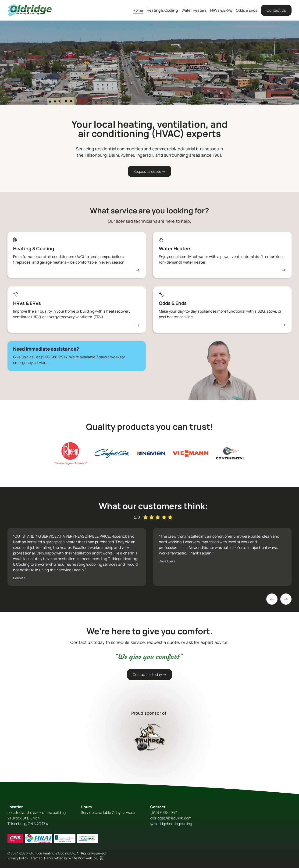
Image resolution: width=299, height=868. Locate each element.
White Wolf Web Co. (86, 858)
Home (138, 10)
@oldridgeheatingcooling (171, 824)
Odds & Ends (247, 10)
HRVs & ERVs (221, 10)
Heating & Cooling (162, 10)
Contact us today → (150, 674)
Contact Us (276, 10)
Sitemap (36, 858)
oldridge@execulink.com (171, 818)
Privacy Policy (18, 858)
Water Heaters (194, 10)
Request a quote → (150, 171)
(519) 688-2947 (54, 357)
